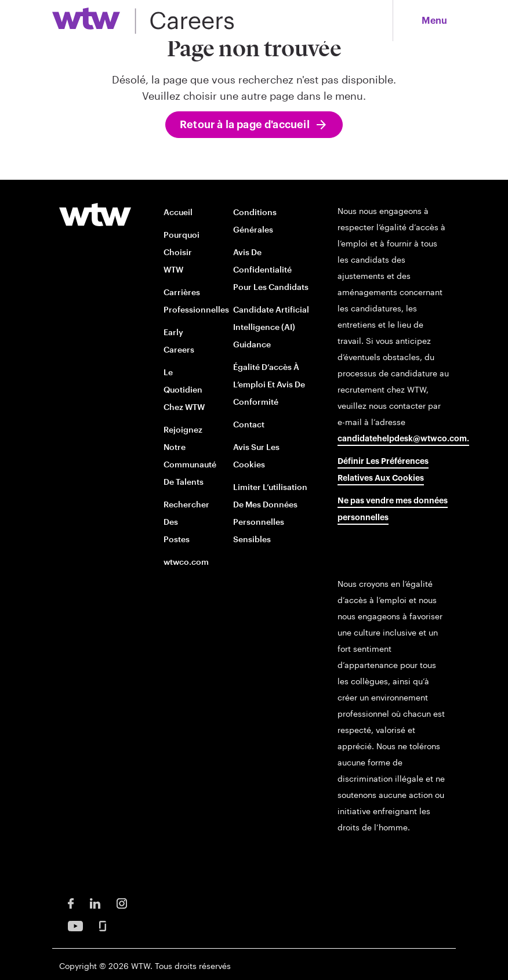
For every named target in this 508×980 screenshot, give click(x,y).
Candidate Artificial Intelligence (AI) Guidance (271, 327)
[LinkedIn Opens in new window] (95, 903)
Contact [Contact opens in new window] (249, 424)
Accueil (178, 212)
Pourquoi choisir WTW (182, 252)
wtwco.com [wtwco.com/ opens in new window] (186, 562)
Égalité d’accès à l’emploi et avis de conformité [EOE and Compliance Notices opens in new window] (269, 384)
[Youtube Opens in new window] (75, 925)
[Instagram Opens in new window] (122, 903)
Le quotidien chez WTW (184, 389)
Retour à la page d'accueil (245, 125)
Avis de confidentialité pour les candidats (271, 269)
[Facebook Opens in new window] (71, 903)
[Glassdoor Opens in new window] (103, 925)
